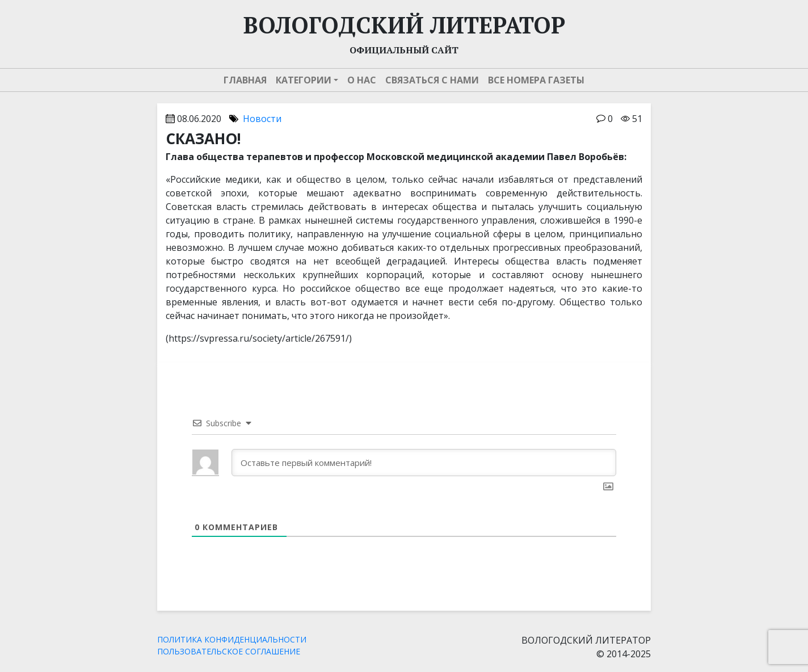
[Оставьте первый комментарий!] (424, 463)
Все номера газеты (536, 80)
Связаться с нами (432, 80)
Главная (245, 80)
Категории (304, 80)
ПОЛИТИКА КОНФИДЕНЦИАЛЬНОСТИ (232, 639)
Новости (262, 119)
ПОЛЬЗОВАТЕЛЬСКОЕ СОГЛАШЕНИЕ (229, 651)
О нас (362, 80)
